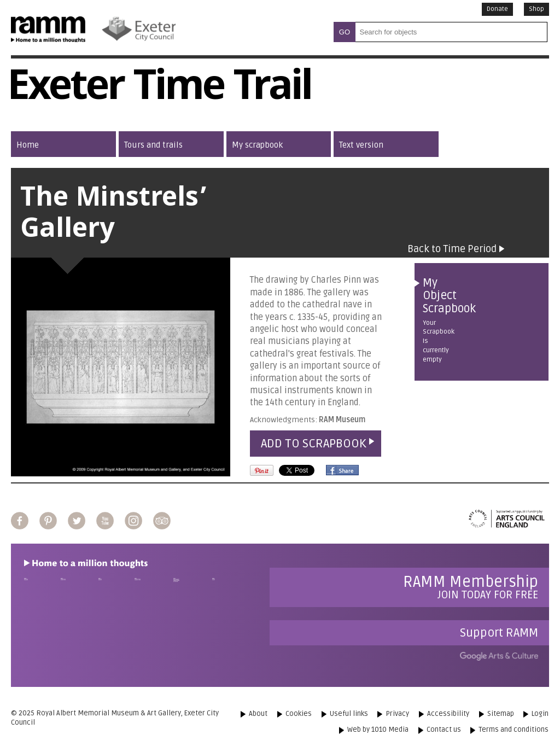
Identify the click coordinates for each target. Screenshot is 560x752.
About (258, 714)
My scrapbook (257, 145)
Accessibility (448, 714)
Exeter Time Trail (159, 90)
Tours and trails (153, 145)
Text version (361, 145)
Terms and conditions (514, 730)
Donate (497, 9)
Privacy (397, 714)
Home (28, 145)
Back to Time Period (452, 249)
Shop (536, 9)
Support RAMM (499, 633)
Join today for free (471, 587)
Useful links (349, 714)
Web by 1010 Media (378, 730)
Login (540, 714)
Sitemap (501, 714)
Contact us (444, 730)
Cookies (299, 714)
